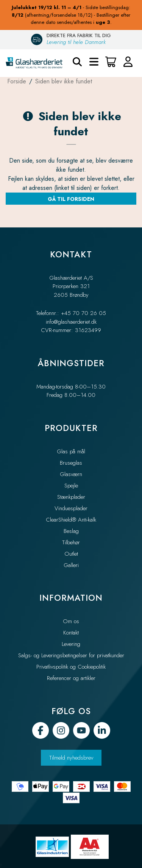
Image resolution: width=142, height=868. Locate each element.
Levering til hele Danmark (76, 42)
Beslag (71, 531)
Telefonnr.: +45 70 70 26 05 (71, 313)
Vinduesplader (71, 508)
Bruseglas (71, 463)
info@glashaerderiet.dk (71, 322)
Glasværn (71, 474)
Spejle (71, 486)
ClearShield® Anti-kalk (71, 520)
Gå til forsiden (71, 199)
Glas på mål (71, 451)
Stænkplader (71, 497)
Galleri (71, 565)
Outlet (71, 554)
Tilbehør (71, 542)
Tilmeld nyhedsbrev (71, 758)
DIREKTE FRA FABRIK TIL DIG (79, 35)
